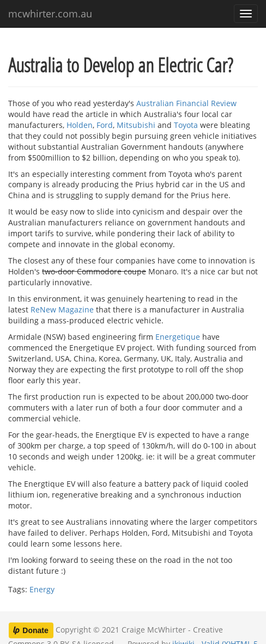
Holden (80, 125)
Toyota (186, 125)
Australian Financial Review (186, 103)
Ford (105, 125)
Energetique (178, 337)
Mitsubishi (136, 125)
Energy (42, 589)
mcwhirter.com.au (50, 14)
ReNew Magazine (62, 309)
